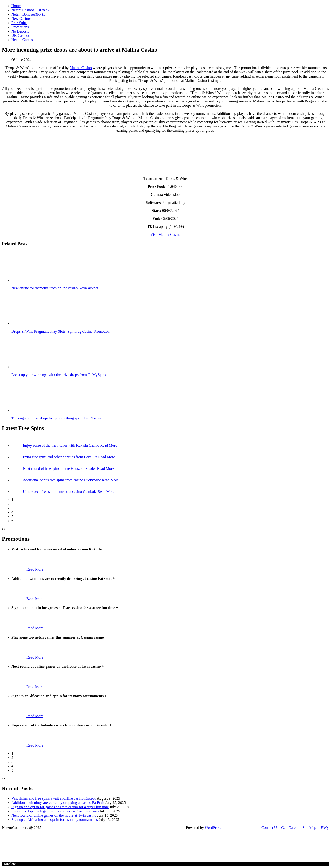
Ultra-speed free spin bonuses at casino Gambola (60, 492)
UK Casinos (21, 35)
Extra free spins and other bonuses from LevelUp (61, 457)
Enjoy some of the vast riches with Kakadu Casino (62, 445)
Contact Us (270, 828)
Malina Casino (81, 68)
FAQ (324, 828)
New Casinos (21, 18)
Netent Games (22, 40)
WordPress (213, 828)
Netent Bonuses (28, 14)
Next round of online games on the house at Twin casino (54, 815)
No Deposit (20, 31)
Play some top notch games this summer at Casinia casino (55, 811)
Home (16, 6)
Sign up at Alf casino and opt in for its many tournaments (55, 820)
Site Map (309, 828)
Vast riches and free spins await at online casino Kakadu (54, 798)
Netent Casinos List (30, 10)
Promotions (20, 27)
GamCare (288, 828)
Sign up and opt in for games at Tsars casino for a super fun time (60, 807)
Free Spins (19, 23)
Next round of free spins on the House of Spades (60, 469)
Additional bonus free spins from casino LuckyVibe (62, 480)
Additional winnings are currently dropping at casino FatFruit (58, 803)
